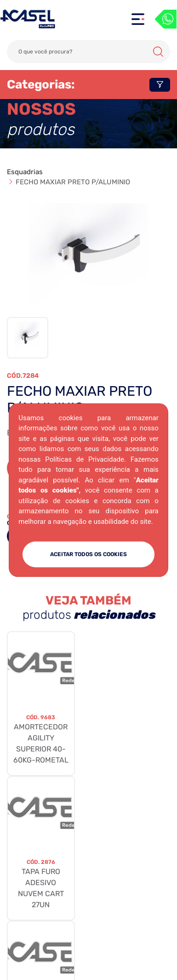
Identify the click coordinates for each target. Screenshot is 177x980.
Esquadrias (25, 172)
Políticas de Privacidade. (86, 459)
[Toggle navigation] (138, 19)
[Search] (88, 52)
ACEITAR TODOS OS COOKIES (88, 554)
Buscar (158, 52)
